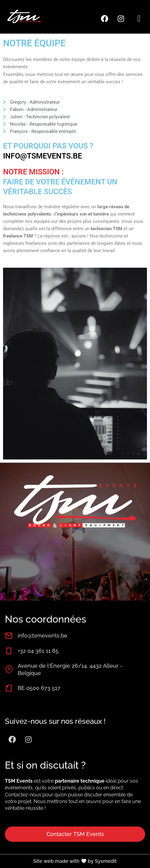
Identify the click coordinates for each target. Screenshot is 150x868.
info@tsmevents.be (43, 156)
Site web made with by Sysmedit (75, 861)
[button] (139, 19)
